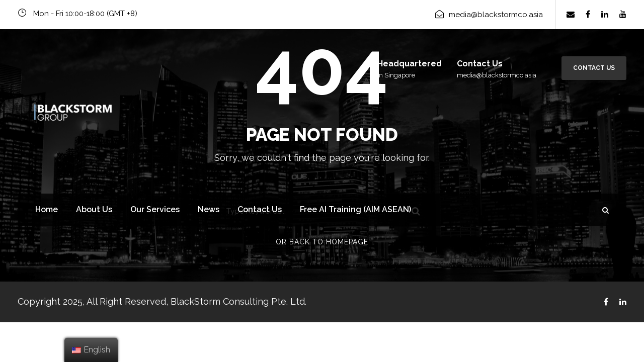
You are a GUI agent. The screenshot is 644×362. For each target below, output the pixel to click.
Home (47, 209)
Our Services (155, 209)
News (209, 209)
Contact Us (594, 68)
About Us (94, 209)
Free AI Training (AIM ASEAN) (355, 209)
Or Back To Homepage (322, 242)
